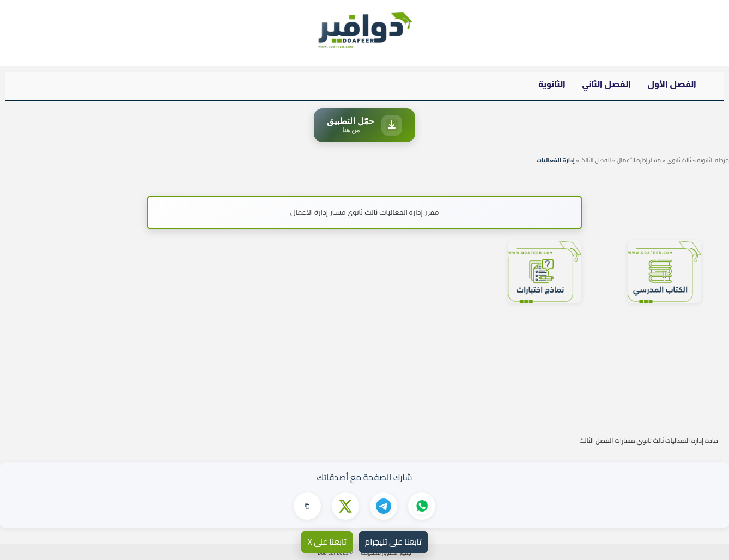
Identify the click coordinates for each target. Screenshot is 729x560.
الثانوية (552, 84)
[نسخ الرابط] (307, 506)
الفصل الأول (672, 84)
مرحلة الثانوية (713, 160)
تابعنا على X (327, 542)
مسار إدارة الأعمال (639, 160)
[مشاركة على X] (345, 506)
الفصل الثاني (606, 84)
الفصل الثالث (596, 160)
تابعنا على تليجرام (393, 542)
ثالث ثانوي (679, 160)
